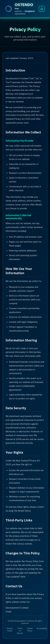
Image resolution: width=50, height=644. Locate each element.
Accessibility (42, 628)
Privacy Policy (10, 630)
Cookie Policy (30, 630)
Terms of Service (20, 631)
